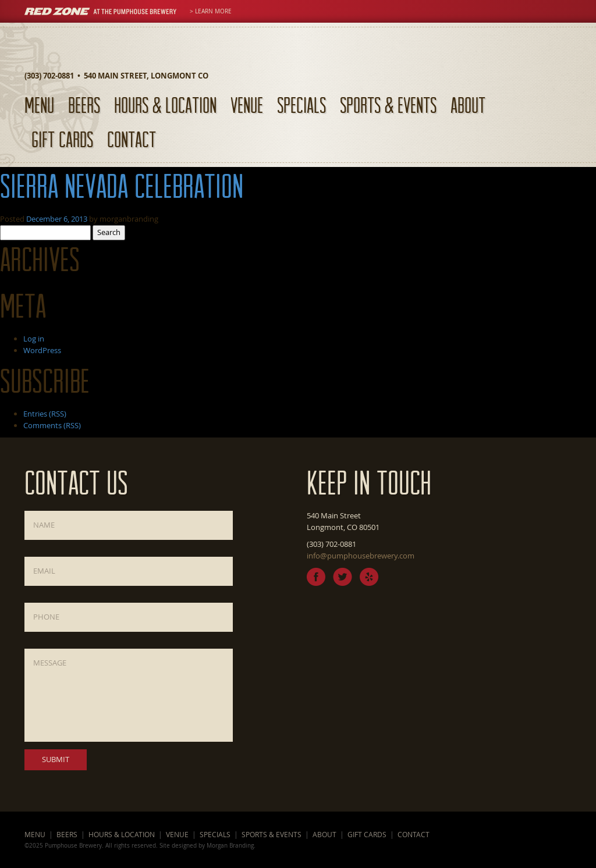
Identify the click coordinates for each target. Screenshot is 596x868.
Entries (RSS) (45, 414)
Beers (84, 105)
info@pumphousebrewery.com (361, 556)
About (468, 105)
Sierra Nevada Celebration (122, 186)
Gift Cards (62, 139)
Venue (247, 105)
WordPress (42, 350)
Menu (39, 105)
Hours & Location (165, 105)
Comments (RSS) (52, 425)
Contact (132, 139)
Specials (301, 105)
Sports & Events (388, 105)
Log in (34, 339)
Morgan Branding (230, 845)
